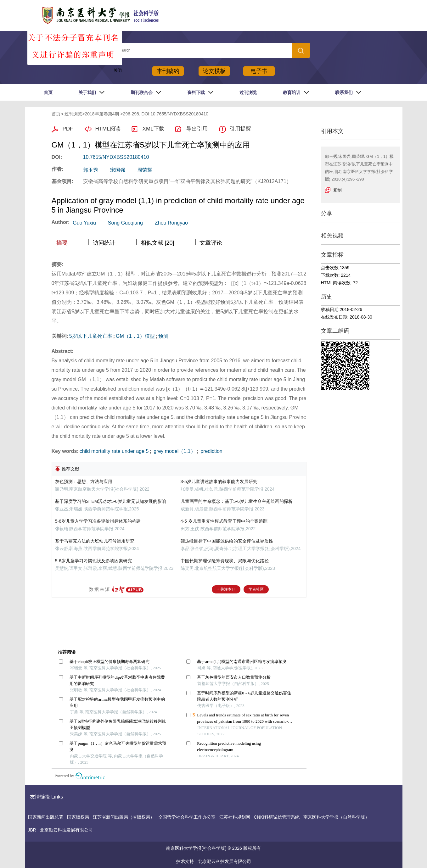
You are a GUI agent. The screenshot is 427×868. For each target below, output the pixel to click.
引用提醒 (240, 129)
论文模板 (214, 71)
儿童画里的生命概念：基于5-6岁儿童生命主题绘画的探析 (237, 501)
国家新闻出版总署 (46, 817)
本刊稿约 (168, 71)
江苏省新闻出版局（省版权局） (124, 817)
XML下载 (153, 129)
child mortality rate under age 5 (114, 451)
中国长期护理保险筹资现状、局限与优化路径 (225, 561)
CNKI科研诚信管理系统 (277, 817)
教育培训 (292, 92)
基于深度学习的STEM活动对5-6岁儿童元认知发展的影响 (111, 501)
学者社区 (256, 589)
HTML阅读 (108, 129)
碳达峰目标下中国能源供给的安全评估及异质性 (227, 541)
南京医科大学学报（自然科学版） (336, 817)
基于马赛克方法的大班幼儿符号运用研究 (95, 541)
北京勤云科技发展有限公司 (66, 830)
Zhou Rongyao (171, 223)
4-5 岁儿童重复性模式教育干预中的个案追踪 (224, 521)
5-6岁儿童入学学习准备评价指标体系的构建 (98, 521)
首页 (48, 92)
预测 (163, 336)
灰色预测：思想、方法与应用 (84, 481)
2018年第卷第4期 (102, 114)
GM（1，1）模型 (135, 336)
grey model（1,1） (174, 451)
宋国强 (118, 170)
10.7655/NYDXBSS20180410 (116, 157)
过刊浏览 (248, 92)
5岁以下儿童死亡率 (91, 336)
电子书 (259, 71)
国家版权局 (78, 817)
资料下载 (196, 92)
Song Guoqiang (125, 223)
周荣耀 (145, 170)
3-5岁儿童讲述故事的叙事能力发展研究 (219, 481)
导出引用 (197, 129)
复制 (337, 190)
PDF (68, 129)
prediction (211, 451)
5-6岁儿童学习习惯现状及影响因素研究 (93, 561)
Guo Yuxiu (84, 223)
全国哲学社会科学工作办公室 (187, 817)
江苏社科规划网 (235, 817)
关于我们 (87, 92)
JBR (32, 830)
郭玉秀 (91, 170)
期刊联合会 (142, 92)
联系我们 (344, 92)
